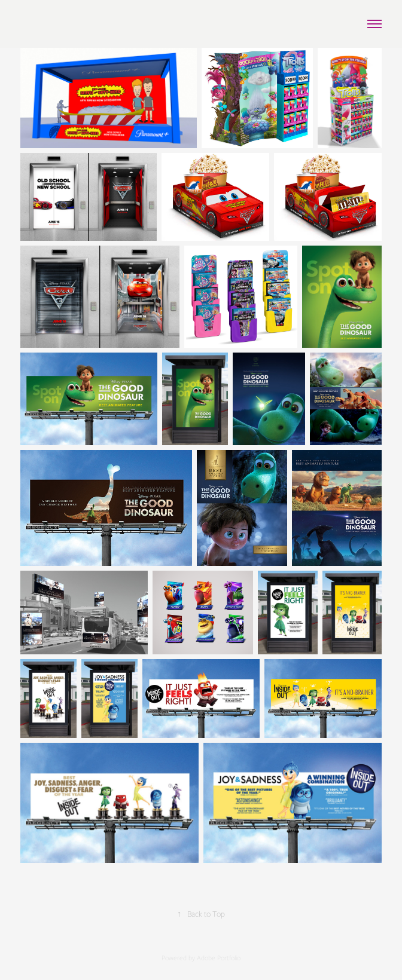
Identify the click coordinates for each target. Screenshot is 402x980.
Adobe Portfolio (219, 958)
